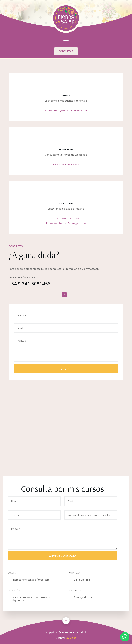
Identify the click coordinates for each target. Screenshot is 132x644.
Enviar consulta (63, 556)
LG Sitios (71, 638)
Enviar (66, 369)
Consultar (66, 51)
